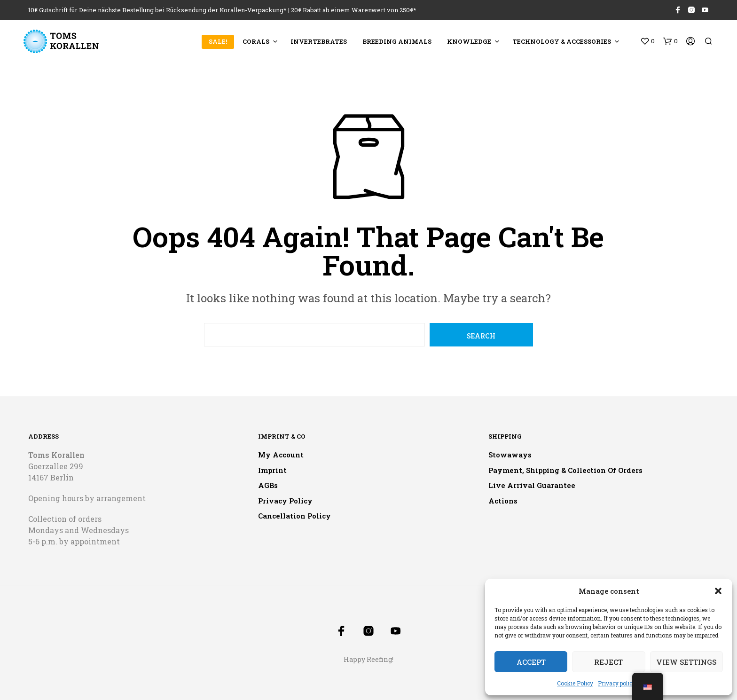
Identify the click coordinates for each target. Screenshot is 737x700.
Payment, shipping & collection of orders (565, 470)
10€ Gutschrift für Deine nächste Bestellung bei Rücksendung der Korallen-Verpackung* (157, 10)
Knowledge (469, 41)
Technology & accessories (562, 41)
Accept (531, 662)
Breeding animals (397, 41)
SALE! (218, 41)
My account (281, 455)
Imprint (272, 470)
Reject (608, 662)
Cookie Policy (575, 683)
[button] (718, 591)
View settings (686, 662)
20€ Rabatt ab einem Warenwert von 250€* (354, 10)
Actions (503, 501)
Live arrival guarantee (532, 485)
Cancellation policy (294, 516)
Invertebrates (319, 41)
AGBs (268, 485)
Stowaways (510, 455)
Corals (256, 41)
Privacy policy (617, 683)
